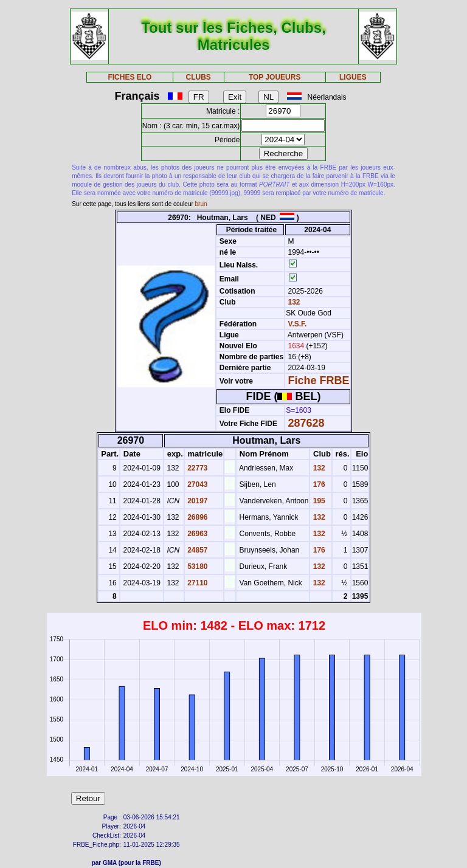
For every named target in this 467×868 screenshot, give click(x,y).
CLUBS (198, 77)
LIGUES (353, 77)
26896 (197, 517)
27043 (197, 484)
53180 (197, 567)
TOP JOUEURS (275, 77)
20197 (197, 501)
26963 (197, 534)
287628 (306, 423)
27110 (197, 583)
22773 (197, 468)
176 (318, 484)
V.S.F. (298, 324)
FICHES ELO (130, 77)
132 (293, 302)
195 (318, 501)
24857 (197, 550)
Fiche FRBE (319, 381)
